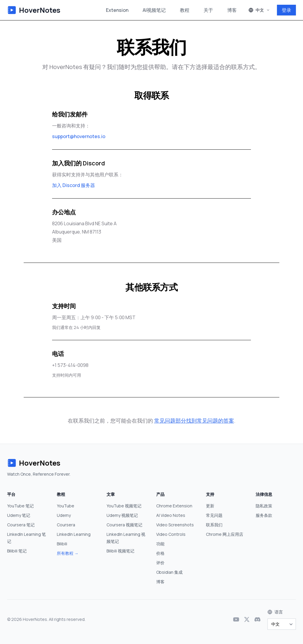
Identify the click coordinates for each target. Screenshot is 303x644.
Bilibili (62, 544)
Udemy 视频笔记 (122, 515)
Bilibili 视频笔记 (120, 551)
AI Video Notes (171, 515)
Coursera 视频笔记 (124, 525)
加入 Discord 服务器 (74, 185)
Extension (117, 10)
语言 (279, 612)
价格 (160, 553)
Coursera (66, 525)
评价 (160, 563)
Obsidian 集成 (169, 572)
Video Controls (171, 534)
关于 (208, 10)
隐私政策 (264, 506)
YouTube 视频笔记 (124, 506)
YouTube (66, 506)
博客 (232, 10)
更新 (210, 506)
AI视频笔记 (154, 10)
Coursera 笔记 (21, 525)
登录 (286, 10)
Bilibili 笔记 (17, 551)
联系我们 (214, 525)
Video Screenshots (175, 525)
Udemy (64, 515)
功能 (160, 544)
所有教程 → (68, 553)
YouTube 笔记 (20, 506)
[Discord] (257, 619)
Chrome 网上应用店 (225, 534)
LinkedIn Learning (74, 534)
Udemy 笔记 (19, 515)
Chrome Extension (174, 506)
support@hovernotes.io (79, 136)
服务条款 (264, 515)
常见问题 (214, 515)
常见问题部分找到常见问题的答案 (194, 421)
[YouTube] (236, 619)
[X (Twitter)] (247, 619)
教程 (185, 10)
